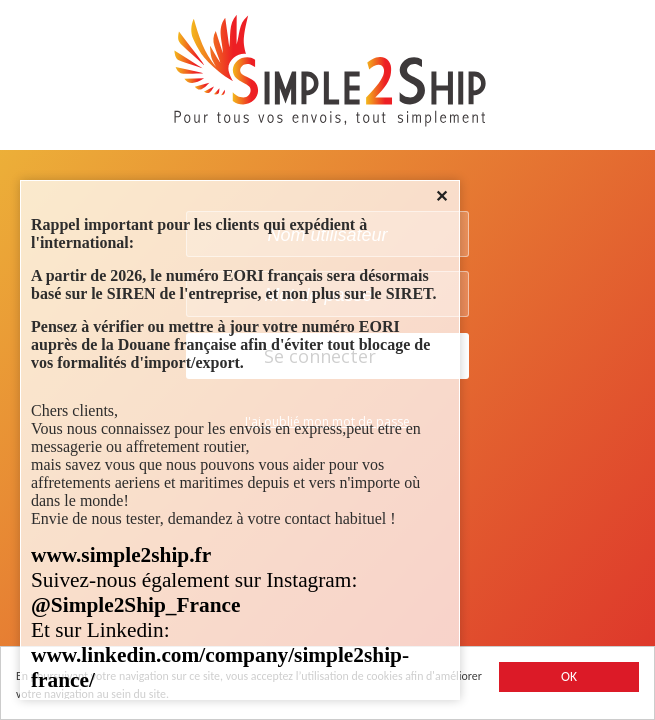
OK (569, 676)
